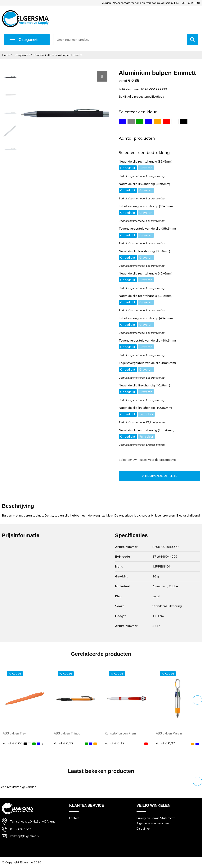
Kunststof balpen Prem (120, 733)
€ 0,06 (13, 743)
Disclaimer (143, 829)
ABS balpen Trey (14, 733)
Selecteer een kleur (138, 112)
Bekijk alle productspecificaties (141, 96)
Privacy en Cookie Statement (156, 818)
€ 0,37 (166, 743)
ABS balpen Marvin (169, 733)
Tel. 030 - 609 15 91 (188, 3)
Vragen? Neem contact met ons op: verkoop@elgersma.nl (137, 3)
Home (6, 55)
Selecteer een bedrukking (144, 152)
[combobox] (120, 40)
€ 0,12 (64, 743)
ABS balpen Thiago (67, 733)
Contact (74, 818)
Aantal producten (137, 138)
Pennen (39, 55)
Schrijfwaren (22, 55)
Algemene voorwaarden (153, 823)
